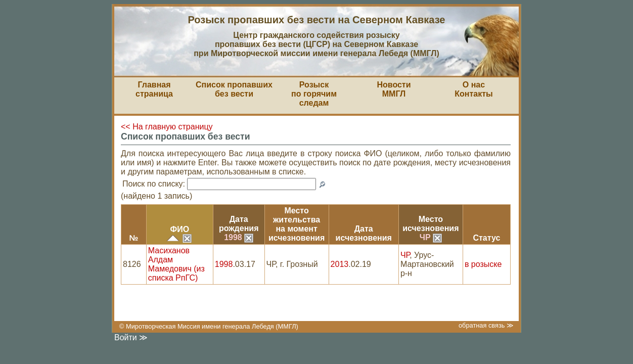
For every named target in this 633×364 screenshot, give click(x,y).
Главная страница (154, 89)
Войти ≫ (131, 337)
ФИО (179, 229)
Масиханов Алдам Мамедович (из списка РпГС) (176, 264)
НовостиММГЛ (394, 89)
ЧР (431, 237)
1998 (239, 237)
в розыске (483, 264)
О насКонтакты (473, 89)
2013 (340, 264)
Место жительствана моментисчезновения (297, 224)
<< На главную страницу (167, 127)
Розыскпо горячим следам (314, 94)
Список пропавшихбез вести (234, 89)
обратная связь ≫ (486, 325)
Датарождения (239, 224)
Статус (486, 238)
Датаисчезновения (364, 233)
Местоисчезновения (431, 224)
